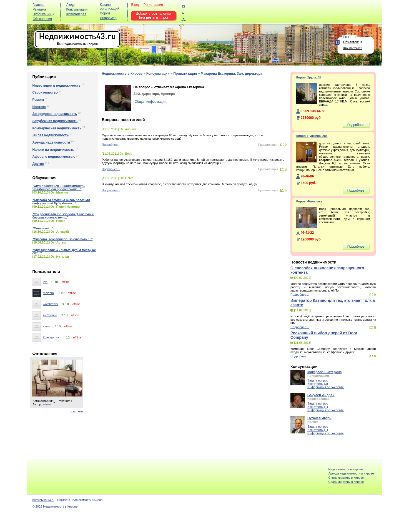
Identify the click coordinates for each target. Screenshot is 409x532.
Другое (38, 164)
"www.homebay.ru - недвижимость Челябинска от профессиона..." (59, 187)
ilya (45, 282)
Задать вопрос (318, 380)
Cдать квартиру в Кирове (346, 482)
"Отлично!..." (43, 228)
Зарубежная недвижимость (55, 121)
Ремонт (38, 100)
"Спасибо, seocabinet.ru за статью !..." (63, 239)
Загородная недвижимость (55, 114)
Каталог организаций (110, 7)
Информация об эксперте (326, 387)
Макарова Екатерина (324, 372)
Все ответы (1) (318, 407)
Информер (108, 18)
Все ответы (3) (318, 384)
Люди (71, 5)
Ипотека (39, 107)
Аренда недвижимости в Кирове (351, 473)
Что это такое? (353, 48)
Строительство (45, 92)
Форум (105, 13)
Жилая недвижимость (51, 135)
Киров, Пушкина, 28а (312, 136)
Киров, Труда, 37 (309, 77)
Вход (135, 5)
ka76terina (50, 315)
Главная (39, 5)
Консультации (77, 9)
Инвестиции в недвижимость (57, 86)
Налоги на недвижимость (53, 150)
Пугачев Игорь (319, 418)
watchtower (51, 304)
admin (47, 404)
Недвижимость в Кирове (122, 74)
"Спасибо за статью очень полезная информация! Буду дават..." (61, 202)
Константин (51, 337)
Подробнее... (111, 145)
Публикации (44, 14)
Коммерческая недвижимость (57, 128)
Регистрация (153, 5)
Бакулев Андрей (321, 395)
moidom (48, 293)
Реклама (39, 9)
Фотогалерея (76, 14)
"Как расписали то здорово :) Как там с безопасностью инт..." (63, 216)
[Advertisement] (280, 14)
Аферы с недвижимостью (54, 157)
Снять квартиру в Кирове (346, 478)
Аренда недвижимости (51, 142)
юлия (47, 326)
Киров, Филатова (309, 201)
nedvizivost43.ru (44, 500)
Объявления (42, 19)
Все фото (76, 411)
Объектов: (351, 42)
